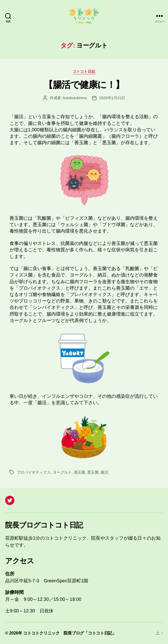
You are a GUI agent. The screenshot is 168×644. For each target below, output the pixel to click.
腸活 (104, 472)
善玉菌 (79, 472)
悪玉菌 (93, 472)
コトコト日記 (84, 71)
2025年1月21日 (112, 98)
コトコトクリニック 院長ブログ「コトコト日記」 (70, 633)
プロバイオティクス (34, 472)
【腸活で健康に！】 (84, 85)
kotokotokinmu (75, 98)
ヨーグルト (62, 472)
